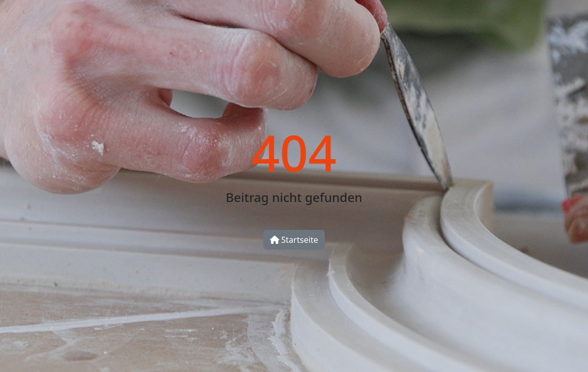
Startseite (294, 240)
